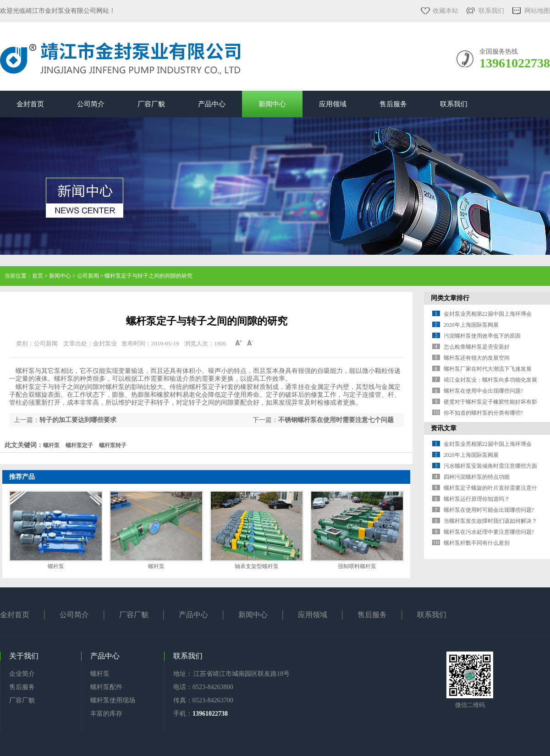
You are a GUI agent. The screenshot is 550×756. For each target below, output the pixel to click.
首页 (38, 276)
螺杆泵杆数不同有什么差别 (477, 543)
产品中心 (212, 104)
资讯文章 (444, 428)
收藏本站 (445, 11)
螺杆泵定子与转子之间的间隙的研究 (148, 276)
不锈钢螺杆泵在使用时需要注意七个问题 (336, 420)
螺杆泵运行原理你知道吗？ (477, 499)
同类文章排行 (450, 298)
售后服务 (393, 104)
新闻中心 (272, 104)
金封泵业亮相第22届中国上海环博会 (488, 314)
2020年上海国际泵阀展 (471, 325)
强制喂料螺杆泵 (357, 566)
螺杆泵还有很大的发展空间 (477, 358)
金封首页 (30, 104)
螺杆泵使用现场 (113, 700)
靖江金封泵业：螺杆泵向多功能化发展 (490, 380)
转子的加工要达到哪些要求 (78, 420)
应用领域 (333, 104)
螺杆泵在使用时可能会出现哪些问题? (489, 510)
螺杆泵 (56, 566)
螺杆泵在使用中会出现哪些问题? (483, 391)
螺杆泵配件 (106, 687)
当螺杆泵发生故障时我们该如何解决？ (490, 521)
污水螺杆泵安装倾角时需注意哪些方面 (490, 466)
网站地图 (537, 11)
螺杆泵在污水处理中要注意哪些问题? (489, 532)
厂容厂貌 (151, 104)
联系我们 (491, 11)
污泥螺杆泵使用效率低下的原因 (482, 336)
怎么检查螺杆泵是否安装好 (477, 347)
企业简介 (22, 674)
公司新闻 (88, 276)
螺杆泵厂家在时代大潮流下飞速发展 (488, 369)
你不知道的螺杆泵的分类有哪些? (483, 413)
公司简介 (91, 104)
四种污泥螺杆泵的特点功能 (477, 477)
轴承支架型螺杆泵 (257, 566)
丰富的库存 (106, 714)
